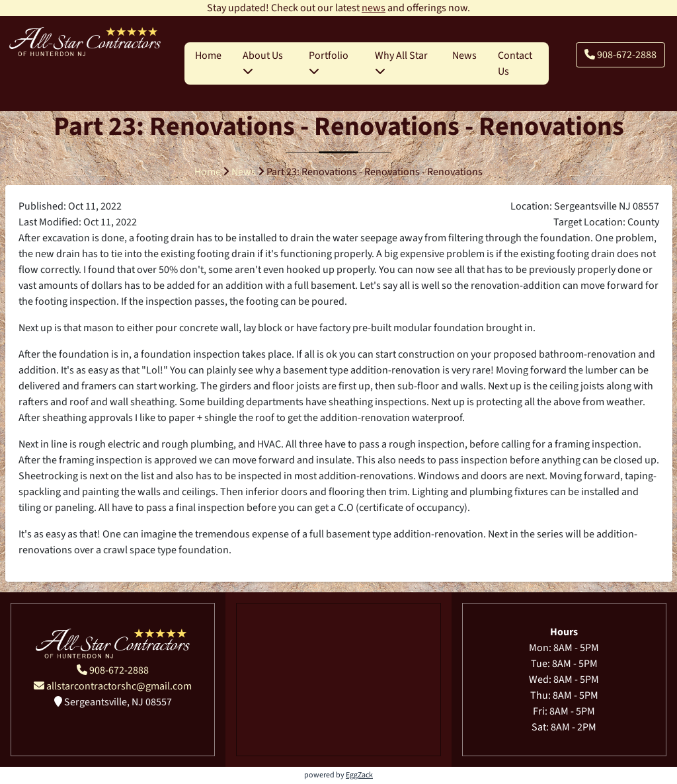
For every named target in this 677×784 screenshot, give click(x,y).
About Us (263, 62)
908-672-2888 (620, 55)
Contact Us (515, 63)
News (464, 56)
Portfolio (329, 62)
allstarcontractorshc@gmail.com (113, 686)
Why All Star (401, 62)
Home (208, 56)
